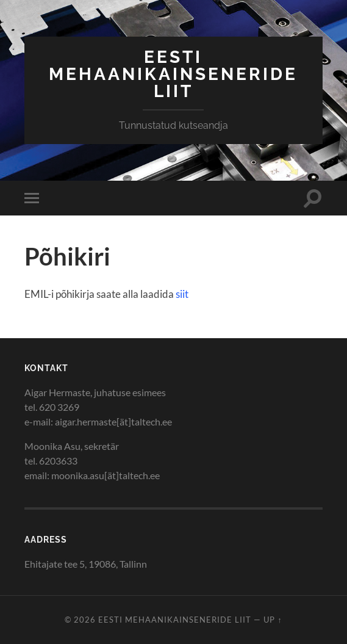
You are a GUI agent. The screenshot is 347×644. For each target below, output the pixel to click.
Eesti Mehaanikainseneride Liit (173, 74)
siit (182, 294)
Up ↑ (273, 620)
